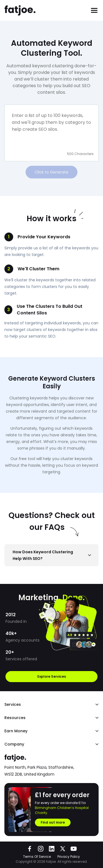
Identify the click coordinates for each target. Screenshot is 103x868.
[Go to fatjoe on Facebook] (30, 849)
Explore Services (52, 676)
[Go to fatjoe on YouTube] (74, 849)
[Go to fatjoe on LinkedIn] (52, 849)
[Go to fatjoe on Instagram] (41, 849)
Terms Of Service (37, 857)
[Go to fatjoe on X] (63, 849)
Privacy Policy (69, 857)
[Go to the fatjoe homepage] (20, 10)
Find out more (53, 822)
